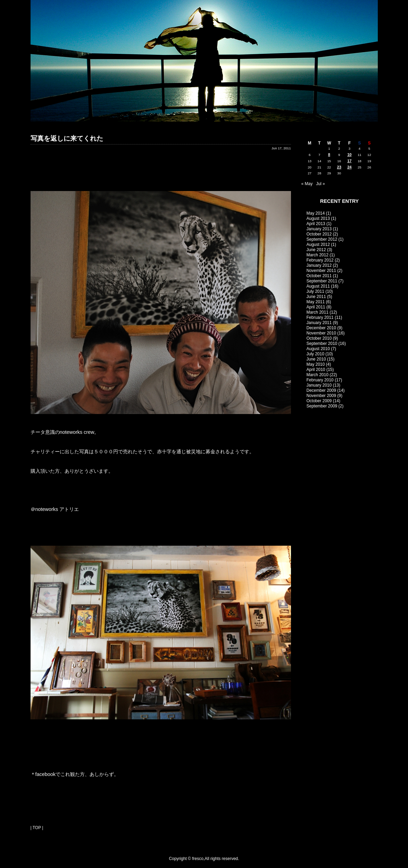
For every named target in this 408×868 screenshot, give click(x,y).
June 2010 (316, 359)
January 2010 (319, 385)
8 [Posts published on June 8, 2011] (329, 155)
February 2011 (320, 317)
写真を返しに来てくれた (67, 138)
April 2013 (316, 224)
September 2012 (322, 239)
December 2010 (321, 328)
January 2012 (319, 265)
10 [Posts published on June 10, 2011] (349, 155)
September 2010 (322, 344)
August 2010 (318, 349)
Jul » (320, 184)
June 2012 (316, 250)
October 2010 (319, 338)
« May (307, 184)
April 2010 (316, 370)
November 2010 (321, 333)
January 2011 (319, 323)
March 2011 (318, 312)
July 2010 (315, 354)
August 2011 (318, 286)
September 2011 (322, 281)
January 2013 (319, 229)
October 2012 (319, 234)
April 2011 (316, 307)
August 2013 (318, 218)
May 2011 (316, 302)
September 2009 (322, 406)
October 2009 (319, 401)
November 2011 (321, 271)
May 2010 (316, 364)
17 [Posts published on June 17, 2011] (349, 161)
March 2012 (318, 255)
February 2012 (320, 260)
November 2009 (321, 396)
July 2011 (315, 291)
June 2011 (316, 297)
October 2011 (319, 276)
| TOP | (37, 828)
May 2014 (316, 213)
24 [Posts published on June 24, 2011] (349, 167)
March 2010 (318, 375)
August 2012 (318, 245)
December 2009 (321, 390)
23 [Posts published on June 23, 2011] (339, 167)
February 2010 (320, 380)
